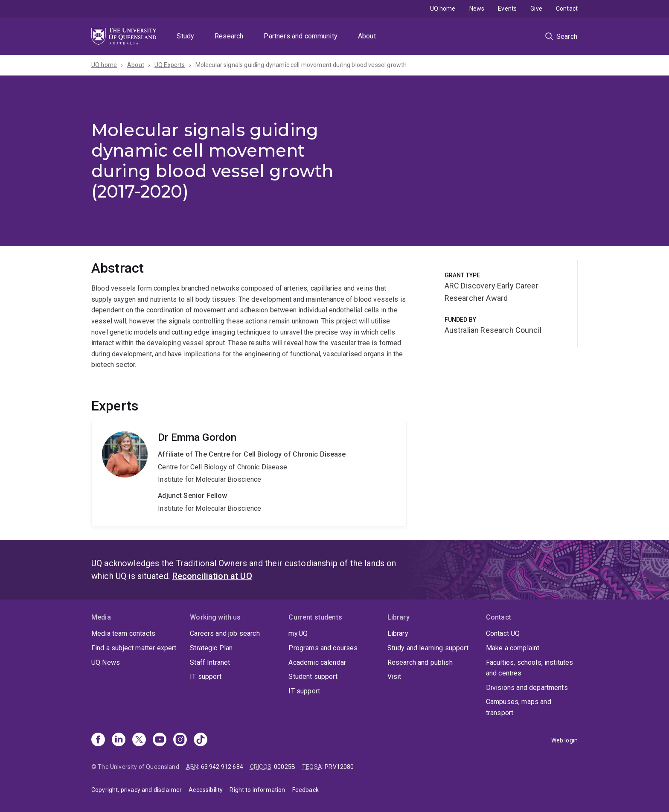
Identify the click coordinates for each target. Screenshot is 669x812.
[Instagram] (180, 740)
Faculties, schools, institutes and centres (530, 668)
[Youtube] (160, 740)
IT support (206, 677)
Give (536, 9)
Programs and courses (323, 648)
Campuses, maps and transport (519, 707)
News (477, 9)
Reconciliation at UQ (212, 576)
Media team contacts (123, 633)
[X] (139, 740)
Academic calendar (317, 662)
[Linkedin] (119, 740)
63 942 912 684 (222, 767)
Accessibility (206, 790)
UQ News (106, 662)
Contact (567, 9)
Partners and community (301, 36)
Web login (564, 740)
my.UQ (298, 633)
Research (229, 36)
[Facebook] (98, 740)
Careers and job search (225, 633)
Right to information (257, 790)
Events (507, 9)
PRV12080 (339, 767)
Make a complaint (513, 648)
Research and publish (420, 662)
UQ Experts (170, 65)
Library (398, 633)
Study (185, 36)
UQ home (443, 9)
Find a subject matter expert (134, 648)
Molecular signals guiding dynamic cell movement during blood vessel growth (301, 65)
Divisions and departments (527, 688)
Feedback (305, 790)
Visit (394, 677)
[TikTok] (201, 740)
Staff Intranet (210, 662)
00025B (285, 767)
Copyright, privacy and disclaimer (137, 790)
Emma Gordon (249, 473)
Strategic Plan (211, 648)
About (367, 36)
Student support (313, 677)
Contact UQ (503, 633)
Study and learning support (428, 648)
